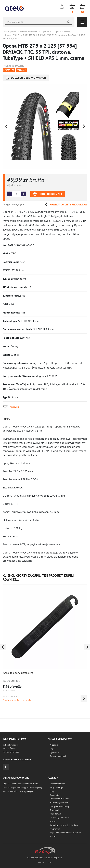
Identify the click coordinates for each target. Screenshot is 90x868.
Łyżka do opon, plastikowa (18, 673)
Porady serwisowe (57, 784)
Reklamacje (55, 810)
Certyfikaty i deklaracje (60, 817)
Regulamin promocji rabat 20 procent (66, 833)
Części (52, 749)
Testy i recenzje (56, 787)
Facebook (6, 767)
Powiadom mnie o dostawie (17, 700)
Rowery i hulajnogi (58, 756)
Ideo (50, 862)
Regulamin (54, 795)
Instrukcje (54, 821)
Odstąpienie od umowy (60, 806)
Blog (52, 791)
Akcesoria (54, 745)
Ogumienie (54, 752)
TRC (14, 253)
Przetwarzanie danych (59, 799)
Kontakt (53, 836)
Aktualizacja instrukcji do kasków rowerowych (64, 827)
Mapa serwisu (56, 814)
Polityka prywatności (59, 802)
